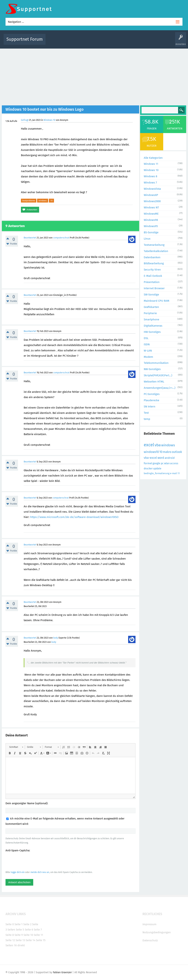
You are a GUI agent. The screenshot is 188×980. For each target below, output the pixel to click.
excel (149, 445)
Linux (147, 239)
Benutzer (142, 42)
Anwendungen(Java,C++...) (160, 388)
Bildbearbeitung (154, 263)
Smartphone (151, 319)
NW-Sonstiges (152, 369)
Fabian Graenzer (62, 972)
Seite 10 (28, 935)
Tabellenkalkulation (156, 251)
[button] (16, 747)
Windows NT (151, 207)
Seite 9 (19, 935)
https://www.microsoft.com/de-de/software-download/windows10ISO (74, 517)
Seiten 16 (11, 945)
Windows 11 (151, 164)
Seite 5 (20, 930)
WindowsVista (152, 189)
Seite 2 (27, 924)
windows (43, 201)
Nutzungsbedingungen (157, 932)
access (174, 463)
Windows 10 (49, 120)
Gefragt (25, 120)
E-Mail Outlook (153, 276)
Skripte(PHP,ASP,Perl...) (158, 375)
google (156, 463)
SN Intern (150, 407)
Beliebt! (85, 42)
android (170, 458)
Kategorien (129, 42)
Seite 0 (10, 924)
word (161, 458)
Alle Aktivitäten (56, 42)
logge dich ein (18, 872)
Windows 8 (150, 176)
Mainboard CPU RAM (157, 301)
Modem (148, 357)
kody (56, 638)
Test (146, 413)
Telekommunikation (156, 363)
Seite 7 (38, 930)
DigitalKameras (153, 326)
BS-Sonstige (151, 232)
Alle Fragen (73, 42)
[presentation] (33, 861)
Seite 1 (19, 924)
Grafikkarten (151, 307)
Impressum (149, 924)
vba (158, 445)
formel (148, 463)
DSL (146, 338)
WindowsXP (151, 195)
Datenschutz (150, 940)
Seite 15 (41, 940)
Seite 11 (38, 935)
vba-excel (150, 458)
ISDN (147, 344)
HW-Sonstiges (152, 332)
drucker (148, 469)
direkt (21, 945)
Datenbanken (152, 257)
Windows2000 (152, 201)
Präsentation (152, 282)
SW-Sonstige (151, 295)
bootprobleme (29, 201)
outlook (177, 452)
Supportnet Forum (25, 39)
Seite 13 (20, 940)
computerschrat (61, 238)
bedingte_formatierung (157, 473)
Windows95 (151, 226)
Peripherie (150, 313)
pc (162, 463)
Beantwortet (30, 238)
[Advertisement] (94, 76)
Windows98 (151, 220)
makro (167, 452)
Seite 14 (30, 940)
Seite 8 (10, 935)
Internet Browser (154, 288)
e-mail (173, 473)
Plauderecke (151, 400)
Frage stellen (156, 42)
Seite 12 (10, 940)
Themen (116, 42)
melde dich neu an (40, 872)
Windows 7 (150, 183)
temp (147, 419)
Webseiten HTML (154, 382)
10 (51, 201)
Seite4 (11, 930)
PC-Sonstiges (152, 394)
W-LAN (148, 351)
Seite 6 (29, 930)
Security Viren (152, 270)
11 (179, 473)
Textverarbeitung (154, 245)
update (157, 469)
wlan (167, 463)
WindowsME (151, 214)
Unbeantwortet (101, 42)
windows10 (151, 452)
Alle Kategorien (153, 158)
